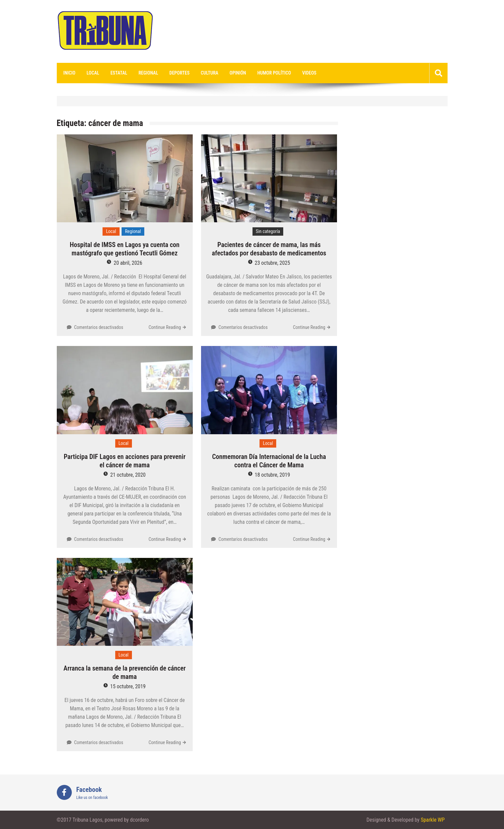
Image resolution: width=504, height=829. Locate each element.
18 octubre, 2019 (273, 475)
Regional (148, 73)
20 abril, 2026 (128, 263)
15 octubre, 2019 (128, 686)
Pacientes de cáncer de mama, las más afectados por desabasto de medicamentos (269, 249)
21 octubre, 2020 (128, 475)
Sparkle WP (433, 820)
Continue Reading (165, 327)
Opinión (238, 73)
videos (309, 73)
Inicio (69, 73)
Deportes (179, 73)
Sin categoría (268, 231)
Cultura (210, 73)
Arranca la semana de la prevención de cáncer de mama (125, 672)
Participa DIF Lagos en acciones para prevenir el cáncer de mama (125, 461)
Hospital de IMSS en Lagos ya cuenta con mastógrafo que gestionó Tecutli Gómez (125, 249)
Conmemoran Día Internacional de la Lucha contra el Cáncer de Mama (269, 461)
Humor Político (274, 73)
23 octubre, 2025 (273, 263)
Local (93, 73)
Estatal (119, 73)
